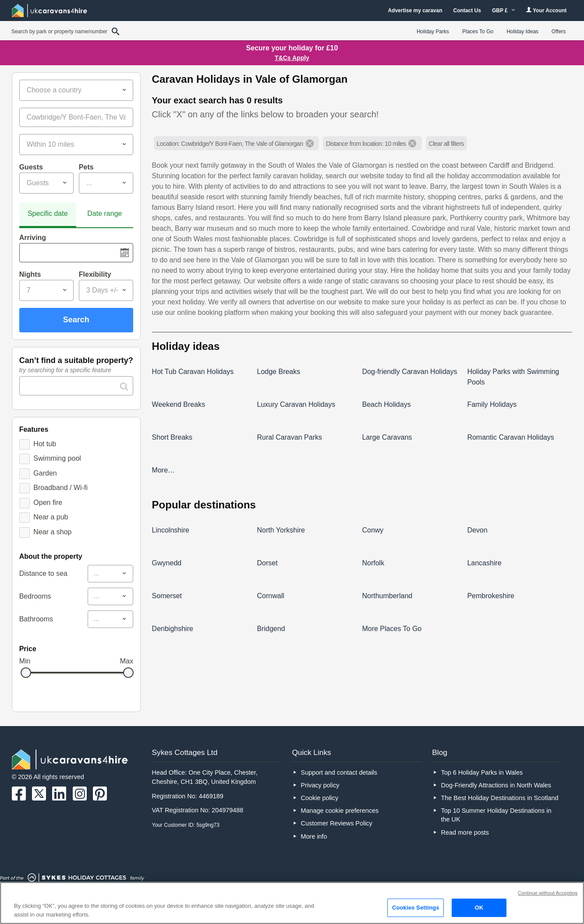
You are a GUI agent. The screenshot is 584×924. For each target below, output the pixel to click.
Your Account (546, 10)
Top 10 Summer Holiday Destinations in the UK (496, 815)
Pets (86, 167)
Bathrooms (36, 619)
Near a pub (51, 517)
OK (479, 908)
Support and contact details (339, 772)
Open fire (48, 503)
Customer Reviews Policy (337, 823)
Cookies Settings (416, 908)
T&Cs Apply (292, 58)
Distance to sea (43, 573)
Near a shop (52, 532)
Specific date (48, 213)
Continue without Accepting (548, 893)
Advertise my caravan (415, 11)
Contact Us (467, 11)
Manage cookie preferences (340, 811)
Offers (559, 32)
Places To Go (478, 32)
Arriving (33, 238)
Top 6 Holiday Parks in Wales (482, 772)
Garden (45, 473)
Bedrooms (35, 596)
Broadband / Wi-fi (60, 488)
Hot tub (45, 444)
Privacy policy (320, 785)
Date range (104, 213)
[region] (292, 903)
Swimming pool (57, 458)
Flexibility (95, 274)
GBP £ (504, 11)
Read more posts (465, 832)
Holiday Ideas (522, 32)
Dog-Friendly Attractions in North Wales (496, 785)
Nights (30, 274)
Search (76, 320)
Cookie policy (320, 798)
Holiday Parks (433, 32)
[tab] (48, 215)
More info (314, 836)
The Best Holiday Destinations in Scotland (499, 798)
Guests (31, 167)
